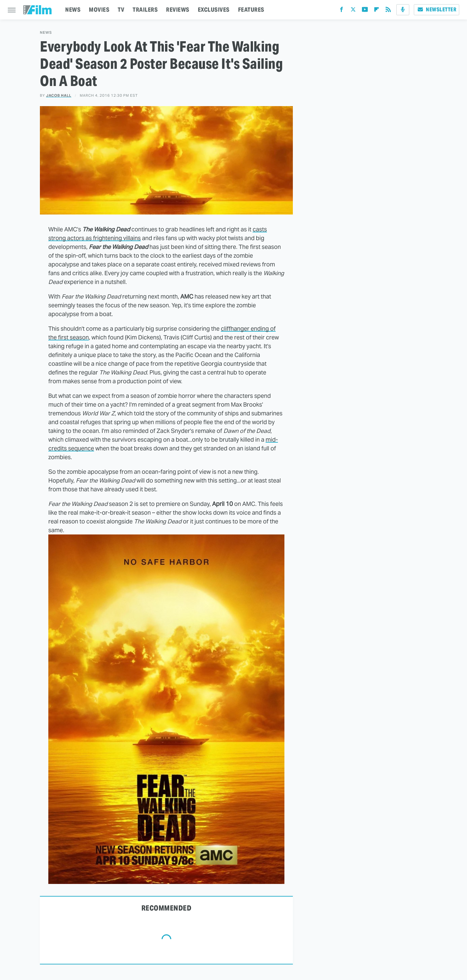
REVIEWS (178, 10)
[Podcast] (403, 10)
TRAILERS (145, 10)
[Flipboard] (377, 11)
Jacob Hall (59, 95)
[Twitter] (353, 11)
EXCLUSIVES (214, 10)
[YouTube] (365, 11)
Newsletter (437, 10)
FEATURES (251, 10)
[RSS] (388, 11)
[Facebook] (341, 11)
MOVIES (99, 10)
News (46, 33)
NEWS (73, 10)
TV (121, 10)
